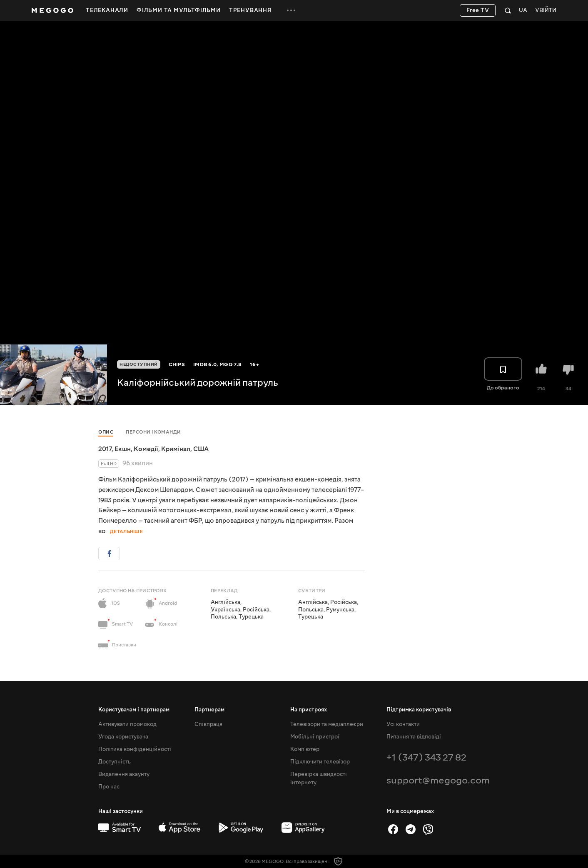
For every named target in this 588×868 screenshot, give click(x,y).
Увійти (546, 11)
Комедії (146, 449)
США (201, 449)
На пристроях (309, 710)
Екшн (123, 449)
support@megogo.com (438, 780)
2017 (105, 449)
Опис (106, 432)
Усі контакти (403, 724)
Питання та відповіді (414, 737)
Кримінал (176, 449)
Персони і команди (153, 432)
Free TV (478, 10)
